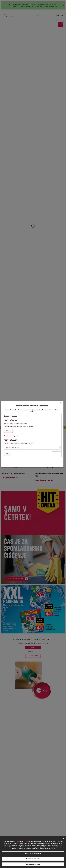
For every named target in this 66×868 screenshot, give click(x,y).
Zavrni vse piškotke (33, 859)
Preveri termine (56, 451)
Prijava (8, 431)
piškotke (26, 842)
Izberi (8, 454)
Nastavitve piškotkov (33, 853)
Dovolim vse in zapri (33, 864)
